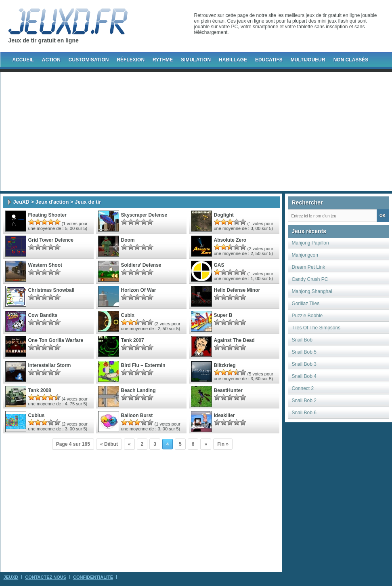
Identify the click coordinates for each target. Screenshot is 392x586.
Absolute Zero (230, 240)
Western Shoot (45, 265)
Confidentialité (93, 577)
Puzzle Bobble (307, 316)
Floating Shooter (47, 215)
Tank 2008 (40, 390)
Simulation (196, 60)
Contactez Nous (46, 577)
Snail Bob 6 (304, 413)
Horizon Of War (139, 290)
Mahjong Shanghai (312, 291)
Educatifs (269, 60)
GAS (219, 265)
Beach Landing (138, 390)
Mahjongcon (305, 255)
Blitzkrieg (225, 365)
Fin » (223, 444)
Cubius (37, 415)
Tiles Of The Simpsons (316, 328)
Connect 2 (303, 388)
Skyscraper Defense (144, 215)
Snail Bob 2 (304, 401)
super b (223, 315)
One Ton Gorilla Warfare (56, 340)
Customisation (89, 60)
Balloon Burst (137, 415)
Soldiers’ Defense (141, 265)
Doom (128, 240)
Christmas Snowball (51, 290)
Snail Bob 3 (304, 364)
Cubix (128, 315)
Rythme (163, 60)
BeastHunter (228, 390)
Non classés (351, 60)
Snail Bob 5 (304, 352)
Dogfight (224, 215)
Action (51, 60)
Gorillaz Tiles (306, 304)
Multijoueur (308, 60)
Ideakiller (224, 415)
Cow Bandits (43, 315)
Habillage (233, 60)
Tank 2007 (133, 340)
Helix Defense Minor (237, 290)
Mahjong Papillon (310, 243)
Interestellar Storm (50, 365)
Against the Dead (234, 340)
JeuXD (21, 202)
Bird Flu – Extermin (143, 365)
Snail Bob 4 (304, 376)
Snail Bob (302, 340)
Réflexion (131, 60)
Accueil (23, 60)
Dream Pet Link (309, 267)
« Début (109, 444)
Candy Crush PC (310, 279)
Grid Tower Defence (51, 240)
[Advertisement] (180, 131)
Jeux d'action (52, 202)
